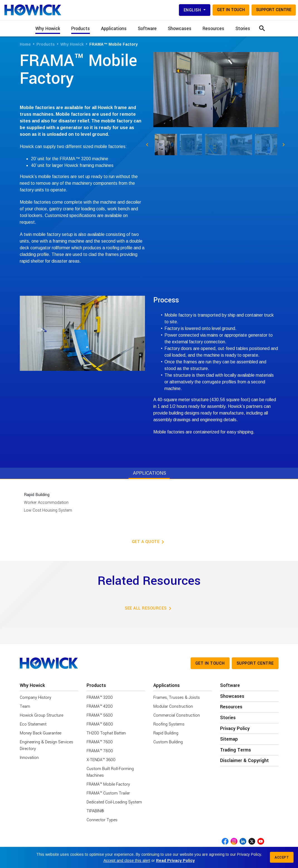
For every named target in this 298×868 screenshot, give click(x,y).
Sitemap (229, 739)
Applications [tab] (150, 473)
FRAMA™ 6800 (100, 724)
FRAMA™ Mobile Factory (108, 784)
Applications (167, 685)
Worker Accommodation (46, 503)
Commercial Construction (177, 715)
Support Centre (274, 10)
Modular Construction (173, 707)
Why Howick (32, 685)
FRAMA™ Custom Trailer (108, 793)
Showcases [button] (180, 29)
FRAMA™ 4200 (100, 707)
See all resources (149, 608)
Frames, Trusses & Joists (177, 698)
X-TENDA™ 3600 (101, 760)
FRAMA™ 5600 (100, 715)
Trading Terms (236, 750)
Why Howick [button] (48, 29)
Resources (213, 29)
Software (147, 29)
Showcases (232, 696)
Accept (282, 857)
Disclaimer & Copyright (244, 761)
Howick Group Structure (41, 715)
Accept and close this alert (127, 860)
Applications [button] (114, 29)
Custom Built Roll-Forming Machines (110, 772)
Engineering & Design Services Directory (46, 745)
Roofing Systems (169, 724)
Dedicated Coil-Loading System (114, 802)
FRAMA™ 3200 (100, 698)
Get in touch (231, 10)
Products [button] (81, 29)
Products (96, 685)
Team (25, 707)
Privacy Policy (235, 729)
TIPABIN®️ (95, 811)
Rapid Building (37, 495)
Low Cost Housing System (48, 511)
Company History (35, 698)
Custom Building (168, 742)
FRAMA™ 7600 (100, 742)
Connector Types (102, 820)
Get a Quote (149, 542)
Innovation (29, 758)
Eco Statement (33, 724)
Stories (243, 29)
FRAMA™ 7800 (100, 751)
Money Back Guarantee (40, 733)
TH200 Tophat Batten (106, 733)
